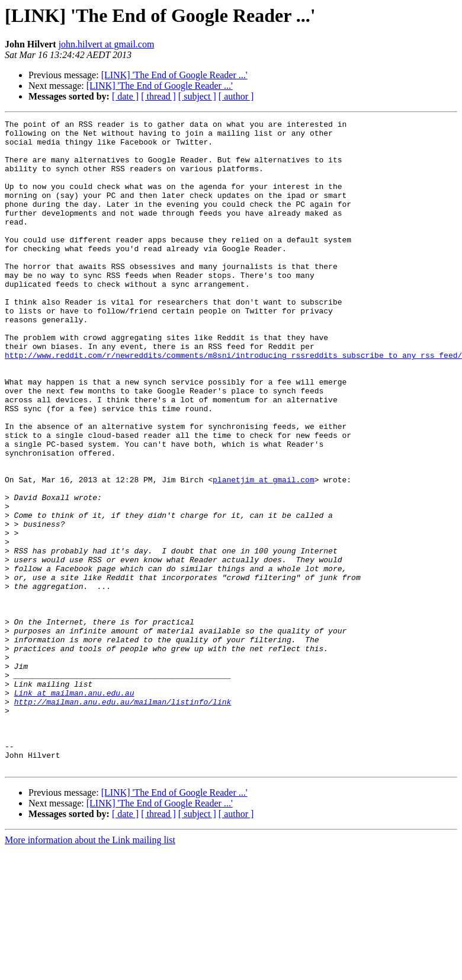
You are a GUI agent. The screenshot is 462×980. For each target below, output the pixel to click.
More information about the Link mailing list (90, 970)
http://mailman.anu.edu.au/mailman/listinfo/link (123, 819)
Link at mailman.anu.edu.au (74, 808)
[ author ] (236, 96)
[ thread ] (158, 96)
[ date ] (125, 96)
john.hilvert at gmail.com (107, 44)
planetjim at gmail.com (264, 552)
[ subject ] (197, 96)
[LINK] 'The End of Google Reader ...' (174, 75)
